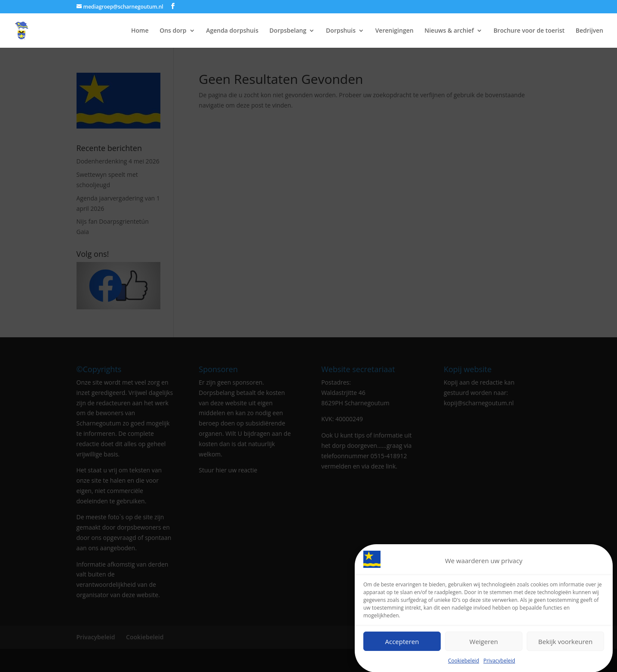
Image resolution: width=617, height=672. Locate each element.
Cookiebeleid (464, 662)
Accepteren (402, 643)
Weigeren (484, 643)
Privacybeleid (499, 662)
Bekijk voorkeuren (565, 643)
